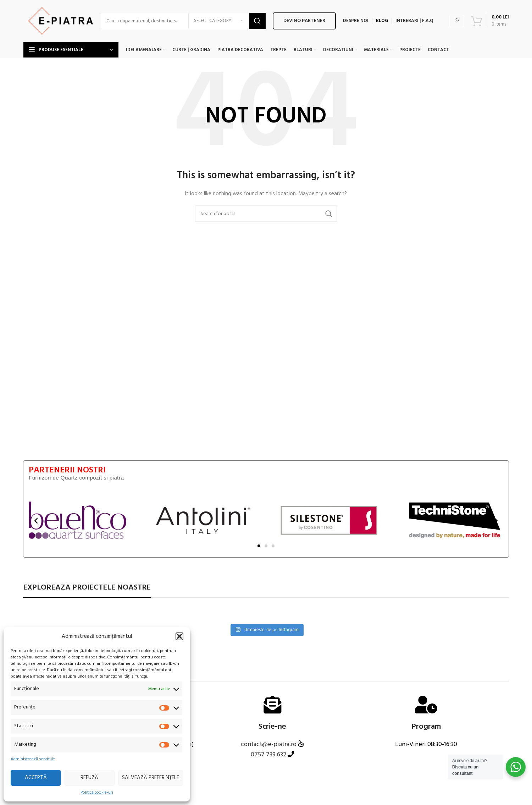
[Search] (130, 21)
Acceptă (36, 778)
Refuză (89, 778)
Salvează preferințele (151, 778)
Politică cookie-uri (97, 793)
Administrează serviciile (33, 759)
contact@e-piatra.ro (269, 745)
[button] (179, 636)
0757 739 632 (268, 755)
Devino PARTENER (269, 21)
